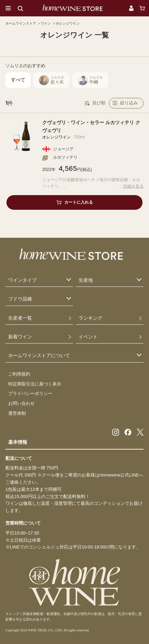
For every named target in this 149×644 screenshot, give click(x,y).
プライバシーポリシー (30, 393)
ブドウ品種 (20, 299)
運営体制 (17, 413)
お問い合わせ (21, 403)
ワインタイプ (22, 280)
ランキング (90, 318)
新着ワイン (20, 337)
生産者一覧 (20, 318)
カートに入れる (79, 202)
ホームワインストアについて (39, 355)
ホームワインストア (21, 23)
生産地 (86, 280)
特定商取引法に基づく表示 (35, 384)
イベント (88, 337)
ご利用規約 (19, 374)
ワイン (46, 23)
